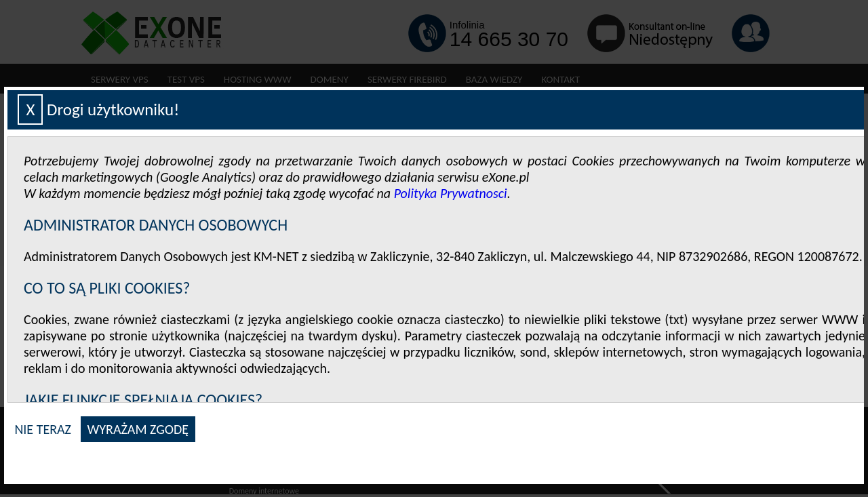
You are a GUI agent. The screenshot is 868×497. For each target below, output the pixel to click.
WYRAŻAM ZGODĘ (138, 429)
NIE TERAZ (43, 429)
